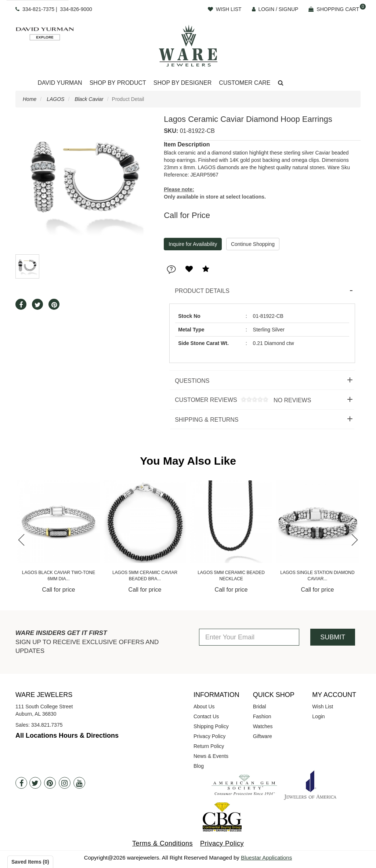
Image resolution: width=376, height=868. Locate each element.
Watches (263, 726)
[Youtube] (79, 783)
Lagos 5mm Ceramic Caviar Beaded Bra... (231, 576)
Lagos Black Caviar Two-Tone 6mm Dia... (145, 576)
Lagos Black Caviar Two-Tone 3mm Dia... (59, 576)
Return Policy (209, 746)
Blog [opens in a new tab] (199, 766)
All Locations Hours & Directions (67, 736)
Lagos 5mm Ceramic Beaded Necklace (317, 576)
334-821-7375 (38, 9)
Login (318, 716)
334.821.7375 (47, 725)
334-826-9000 (76, 9)
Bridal (260, 707)
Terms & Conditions (162, 843)
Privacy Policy (209, 736)
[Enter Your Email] (249, 637)
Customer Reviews (240, 400)
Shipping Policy (211, 726)
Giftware (263, 736)
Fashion (262, 716)
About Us (204, 707)
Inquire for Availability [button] (193, 244)
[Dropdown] (60, 83)
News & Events (211, 756)
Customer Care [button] (245, 83)
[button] (281, 83)
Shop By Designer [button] (183, 83)
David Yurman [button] (60, 83)
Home (30, 99)
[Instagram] (65, 783)
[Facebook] (21, 783)
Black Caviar (89, 99)
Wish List (323, 707)
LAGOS (55, 99)
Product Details (202, 291)
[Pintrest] (50, 783)
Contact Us (206, 716)
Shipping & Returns (207, 420)
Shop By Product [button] (118, 83)
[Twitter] (35, 783)
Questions (192, 381)
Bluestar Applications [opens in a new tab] (266, 858)
